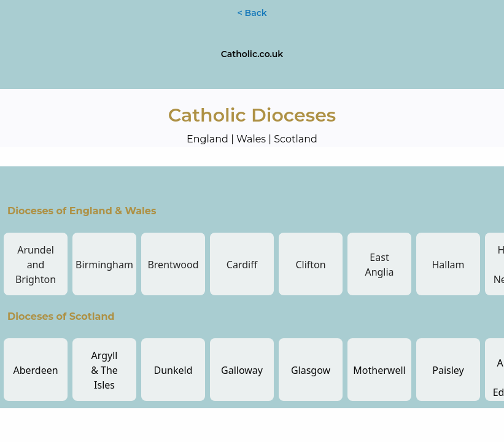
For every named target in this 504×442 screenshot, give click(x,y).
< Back (252, 13)
